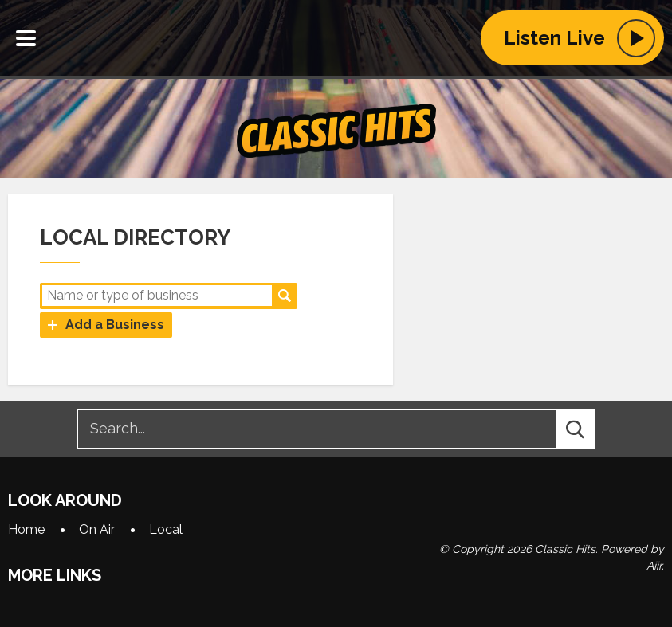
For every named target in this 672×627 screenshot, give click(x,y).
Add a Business (115, 325)
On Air (97, 529)
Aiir (654, 566)
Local (166, 529)
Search (285, 296)
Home (26, 529)
